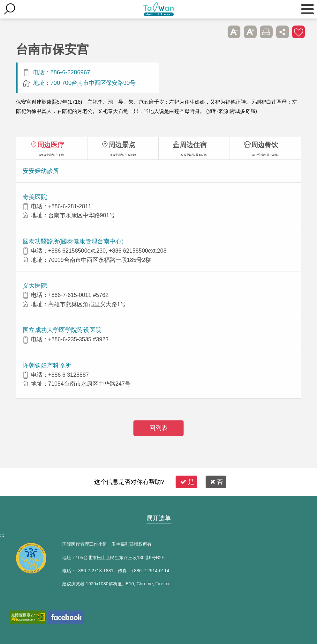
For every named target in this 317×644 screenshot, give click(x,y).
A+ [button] (250, 32)
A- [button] (234, 32)
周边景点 (122, 145)
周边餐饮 (265, 145)
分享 (283, 32)
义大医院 (35, 286)
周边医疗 (51, 145)
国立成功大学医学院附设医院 (62, 330)
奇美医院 (35, 197)
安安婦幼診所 (41, 171)
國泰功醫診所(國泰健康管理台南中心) (73, 241)
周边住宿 (193, 145)
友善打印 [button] (266, 32)
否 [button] (217, 482)
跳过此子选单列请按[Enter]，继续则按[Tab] (218, 32)
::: (2, 535)
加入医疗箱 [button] (298, 32)
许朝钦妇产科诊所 (47, 365)
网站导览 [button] (159, 506)
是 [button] (187, 482)
